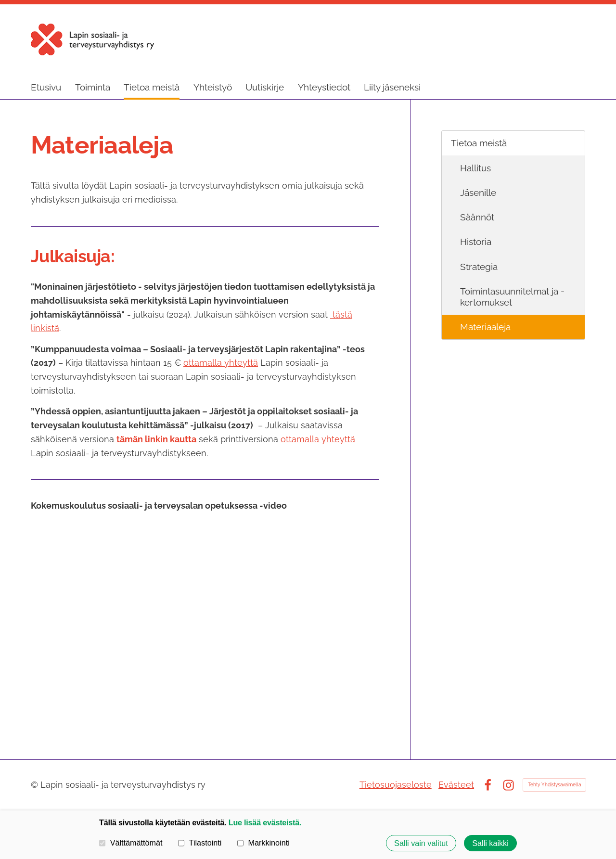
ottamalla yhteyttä (221, 363)
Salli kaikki (490, 843)
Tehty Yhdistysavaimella (554, 785)
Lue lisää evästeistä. (265, 822)
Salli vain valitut (421, 843)
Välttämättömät (131, 843)
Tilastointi (200, 843)
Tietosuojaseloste (396, 785)
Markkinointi (263, 843)
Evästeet (456, 785)
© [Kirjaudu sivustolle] (36, 785)
